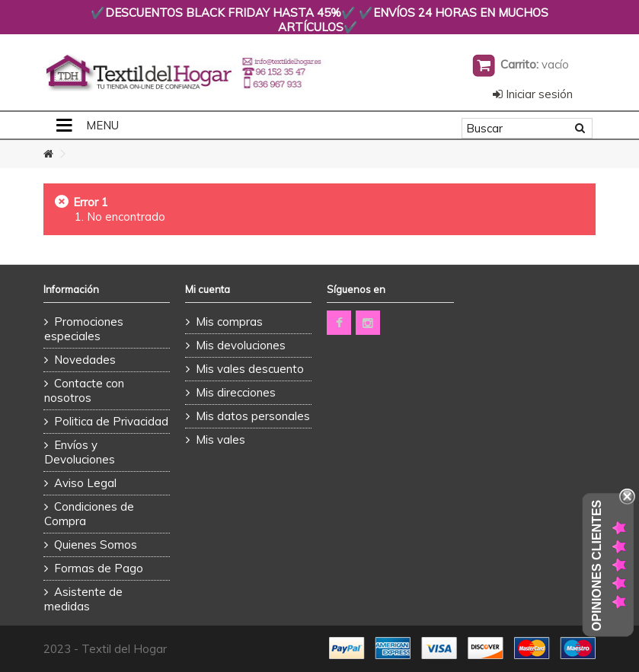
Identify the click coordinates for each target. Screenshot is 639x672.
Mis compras (229, 322)
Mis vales (220, 440)
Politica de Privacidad (111, 421)
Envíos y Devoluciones (80, 452)
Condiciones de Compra (89, 514)
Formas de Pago (99, 568)
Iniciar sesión (533, 94)
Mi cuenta (208, 289)
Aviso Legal (85, 483)
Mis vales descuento (250, 369)
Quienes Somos (96, 545)
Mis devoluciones (241, 345)
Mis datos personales (253, 416)
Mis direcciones (236, 392)
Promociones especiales (84, 329)
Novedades (85, 360)
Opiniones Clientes (597, 565)
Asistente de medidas (83, 599)
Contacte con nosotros (84, 390)
